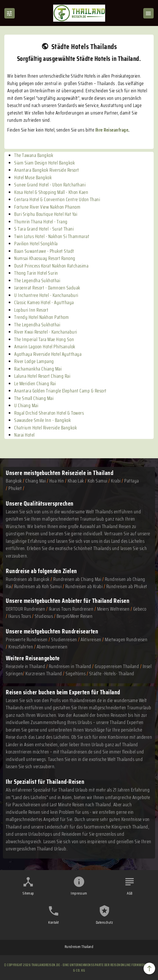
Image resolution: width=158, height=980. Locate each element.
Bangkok (14, 481)
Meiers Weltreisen (113, 609)
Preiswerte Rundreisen (27, 639)
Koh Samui (97, 481)
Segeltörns (76, 674)
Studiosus (44, 616)
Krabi (116, 481)
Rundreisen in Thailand (70, 666)
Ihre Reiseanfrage (112, 130)
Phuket (15, 488)
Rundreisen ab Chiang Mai (78, 579)
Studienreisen (64, 639)
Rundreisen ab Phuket (127, 586)
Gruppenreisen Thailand (117, 666)
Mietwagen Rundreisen (126, 639)
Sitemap (28, 893)
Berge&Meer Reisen (75, 616)
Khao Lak (76, 481)
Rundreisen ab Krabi (84, 586)
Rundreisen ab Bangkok (28, 579)
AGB (130, 893)
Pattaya (132, 481)
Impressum (79, 893)
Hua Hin (57, 481)
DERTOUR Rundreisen (25, 609)
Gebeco (140, 609)
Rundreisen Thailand (79, 947)
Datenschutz (105, 922)
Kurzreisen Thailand (44, 674)
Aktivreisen (91, 639)
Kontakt (54, 922)
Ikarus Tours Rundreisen (71, 609)
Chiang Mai (36, 481)
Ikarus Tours (20, 616)
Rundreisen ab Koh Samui (38, 586)
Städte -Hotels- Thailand (112, 674)
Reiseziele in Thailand (88, 473)
